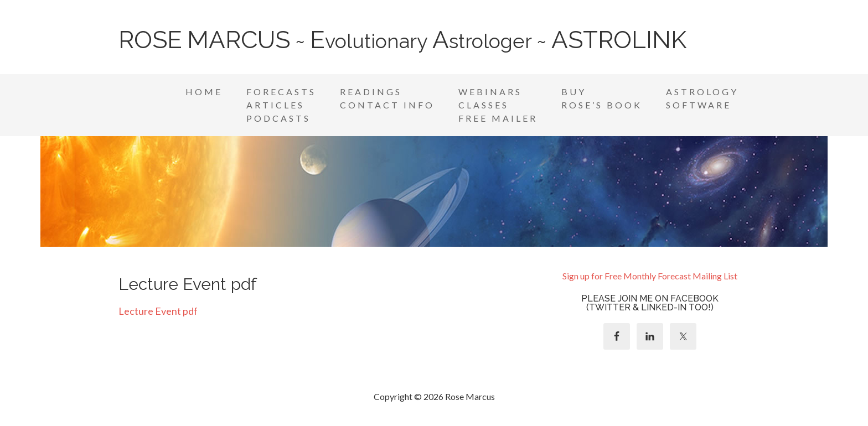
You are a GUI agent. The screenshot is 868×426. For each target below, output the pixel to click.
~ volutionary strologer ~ (402, 41)
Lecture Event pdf (158, 311)
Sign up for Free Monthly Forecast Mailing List (650, 276)
